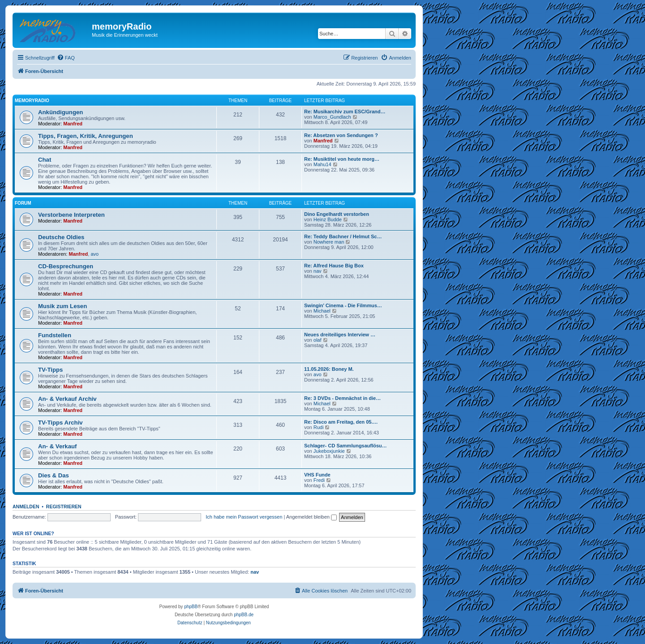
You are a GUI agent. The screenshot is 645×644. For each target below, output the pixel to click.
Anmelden (26, 507)
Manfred (73, 124)
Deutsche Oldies (61, 237)
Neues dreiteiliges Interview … (340, 335)
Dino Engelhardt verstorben (337, 214)
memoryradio (32, 101)
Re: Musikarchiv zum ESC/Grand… (345, 112)
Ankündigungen (60, 112)
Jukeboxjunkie (329, 451)
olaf (318, 340)
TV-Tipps (50, 370)
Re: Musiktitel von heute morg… (342, 159)
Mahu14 (322, 164)
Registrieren (64, 507)
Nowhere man (329, 242)
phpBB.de (244, 615)
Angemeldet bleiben (312, 517)
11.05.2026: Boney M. (329, 369)
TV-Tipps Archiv (60, 423)
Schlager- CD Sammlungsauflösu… (346, 446)
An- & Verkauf (57, 446)
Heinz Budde (328, 219)
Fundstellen (55, 335)
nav (318, 271)
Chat (45, 160)
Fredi (319, 480)
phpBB (191, 607)
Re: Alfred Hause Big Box (334, 266)
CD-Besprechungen (66, 266)
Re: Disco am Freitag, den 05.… (341, 422)
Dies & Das (54, 475)
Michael (322, 311)
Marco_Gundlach (332, 117)
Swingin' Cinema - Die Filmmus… (343, 305)
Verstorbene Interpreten (71, 215)
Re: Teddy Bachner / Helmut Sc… (343, 236)
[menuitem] (66, 58)
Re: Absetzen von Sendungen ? (341, 135)
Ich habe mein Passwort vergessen (244, 517)
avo (95, 254)
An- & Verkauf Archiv (67, 399)
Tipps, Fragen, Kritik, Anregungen (86, 136)
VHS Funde (317, 475)
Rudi (319, 427)
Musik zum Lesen (62, 306)
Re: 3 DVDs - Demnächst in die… (342, 398)
